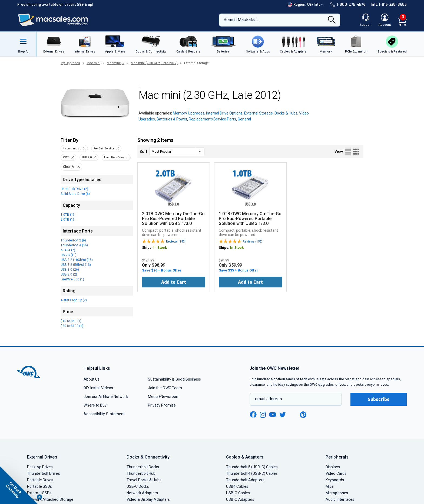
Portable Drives (40, 480)
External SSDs (39, 493)
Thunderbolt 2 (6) (73, 240)
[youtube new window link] (273, 415)
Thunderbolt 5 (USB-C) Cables (252, 467)
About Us (92, 379)
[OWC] (53, 20)
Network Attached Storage (50, 499)
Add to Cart (174, 282)
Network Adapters (142, 493)
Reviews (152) (176, 242)
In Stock (160, 248)
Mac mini (93, 63)
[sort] (177, 152)
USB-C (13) (69, 255)
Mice (330, 486)
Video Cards (336, 473)
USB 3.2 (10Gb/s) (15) (77, 260)
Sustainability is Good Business (175, 379)
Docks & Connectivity (148, 457)
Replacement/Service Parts (212, 119)
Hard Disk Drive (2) (74, 189)
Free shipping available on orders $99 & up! (55, 4)
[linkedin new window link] (293, 415)
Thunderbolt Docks (143, 467)
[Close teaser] (39, 497)
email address (269, 399)
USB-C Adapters (240, 499)
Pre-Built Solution (104, 148)
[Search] (332, 20)
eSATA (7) (68, 250)
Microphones (337, 493)
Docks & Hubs (286, 113)
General (244, 119)
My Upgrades (70, 63)
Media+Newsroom (164, 397)
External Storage (259, 113)
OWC (66, 157)
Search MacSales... (241, 20)
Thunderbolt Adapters (245, 480)
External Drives (42, 457)
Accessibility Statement (104, 414)
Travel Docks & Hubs (144, 480)
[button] (19, 485)
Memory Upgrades (189, 113)
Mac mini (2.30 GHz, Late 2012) (154, 63)
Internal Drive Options (224, 113)
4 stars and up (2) (74, 300)
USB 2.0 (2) (69, 274)
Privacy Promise (162, 405)
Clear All (69, 167)
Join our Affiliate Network (106, 397)
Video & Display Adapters (148, 499)
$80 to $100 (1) (72, 326)
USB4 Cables (237, 486)
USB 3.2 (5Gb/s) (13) (76, 265)
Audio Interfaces (340, 499)
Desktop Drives (40, 467)
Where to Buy (95, 405)
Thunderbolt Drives (44, 473)
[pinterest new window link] (303, 415)
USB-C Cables (238, 493)
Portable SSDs (39, 486)
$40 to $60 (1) (71, 321)
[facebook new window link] (253, 415)
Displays (333, 467)
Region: (306, 4)
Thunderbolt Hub (141, 473)
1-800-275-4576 (348, 4)
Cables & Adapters (245, 457)
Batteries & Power (172, 119)
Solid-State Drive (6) (75, 194)
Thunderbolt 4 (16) (74, 245)
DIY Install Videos (98, 388)
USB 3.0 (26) (70, 270)
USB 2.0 (87, 157)
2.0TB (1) (67, 220)
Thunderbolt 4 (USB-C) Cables (252, 473)
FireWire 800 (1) (72, 279)
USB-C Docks (138, 486)
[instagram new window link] (263, 415)
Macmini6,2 (116, 63)
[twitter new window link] (283, 414)
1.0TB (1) (67, 215)
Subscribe (379, 399)
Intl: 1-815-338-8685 (389, 4)
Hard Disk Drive (114, 157)
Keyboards (335, 480)
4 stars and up (72, 148)
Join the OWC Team (165, 388)
